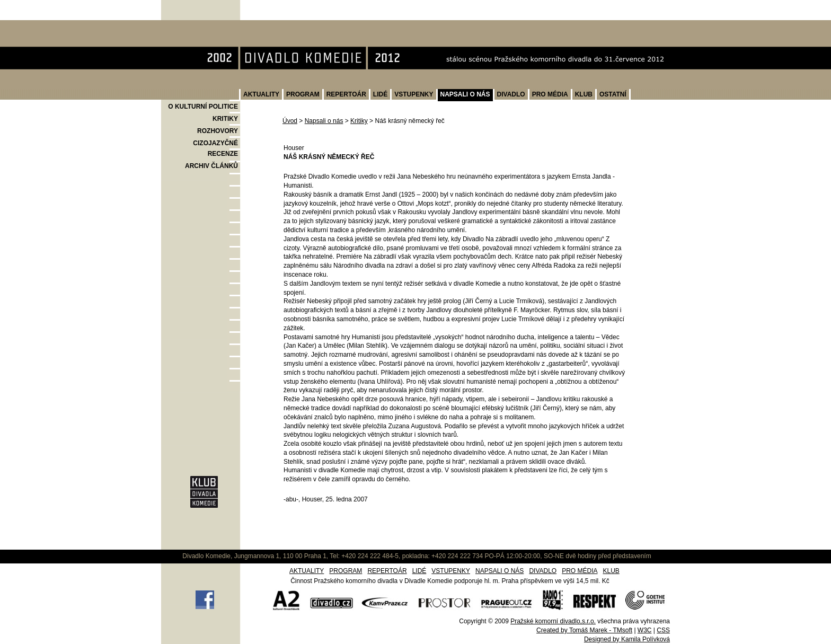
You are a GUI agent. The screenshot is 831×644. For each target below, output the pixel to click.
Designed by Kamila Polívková (627, 639)
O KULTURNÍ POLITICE (203, 107)
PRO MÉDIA (550, 94)
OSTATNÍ (613, 94)
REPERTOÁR (346, 94)
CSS (663, 630)
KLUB (584, 94)
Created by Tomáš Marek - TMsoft (584, 630)
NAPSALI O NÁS (465, 94)
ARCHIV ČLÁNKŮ (211, 166)
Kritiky (359, 121)
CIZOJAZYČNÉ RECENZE (215, 148)
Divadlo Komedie (195, 26)
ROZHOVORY (218, 131)
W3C (645, 630)
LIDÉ (380, 94)
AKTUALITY (261, 94)
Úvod (290, 121)
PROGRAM (303, 94)
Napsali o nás (324, 121)
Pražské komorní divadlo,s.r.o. (553, 621)
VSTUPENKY (414, 94)
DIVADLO (511, 94)
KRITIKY (225, 119)
